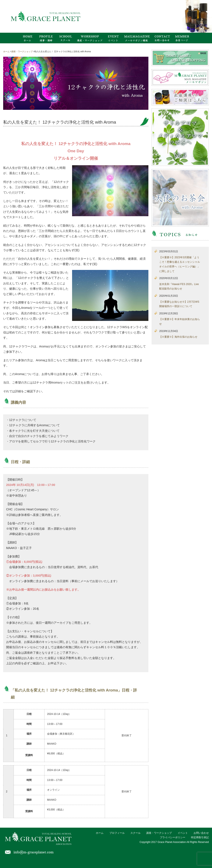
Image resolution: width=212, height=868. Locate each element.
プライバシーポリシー (173, 837)
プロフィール (117, 833)
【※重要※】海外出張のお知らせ (178, 337)
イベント (183, 833)
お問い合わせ (201, 833)
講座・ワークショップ (159, 833)
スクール (135, 833)
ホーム (100, 833)
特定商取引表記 (200, 837)
